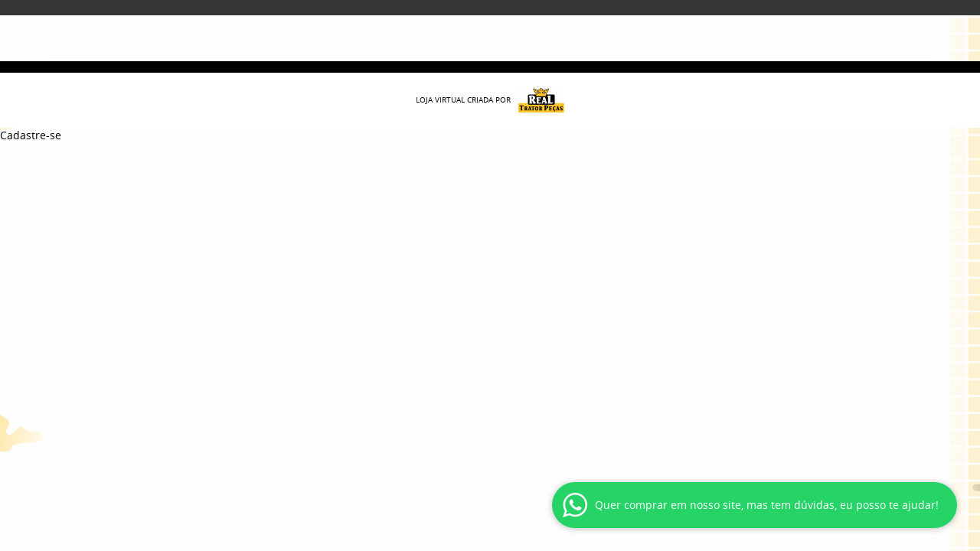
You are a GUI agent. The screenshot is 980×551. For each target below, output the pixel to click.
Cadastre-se (31, 135)
